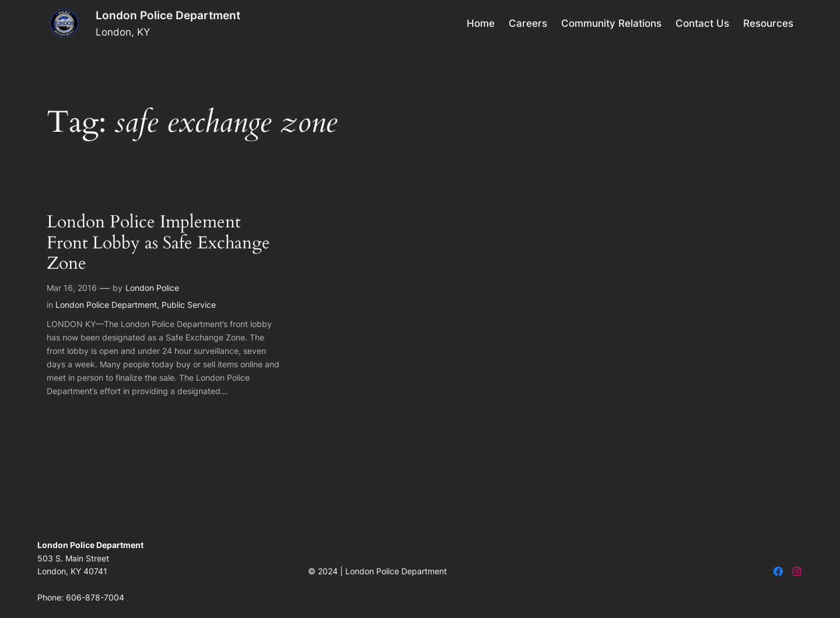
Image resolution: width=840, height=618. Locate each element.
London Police (152, 288)
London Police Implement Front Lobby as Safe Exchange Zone (158, 243)
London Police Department (168, 15)
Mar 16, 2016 (72, 288)
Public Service (189, 305)
